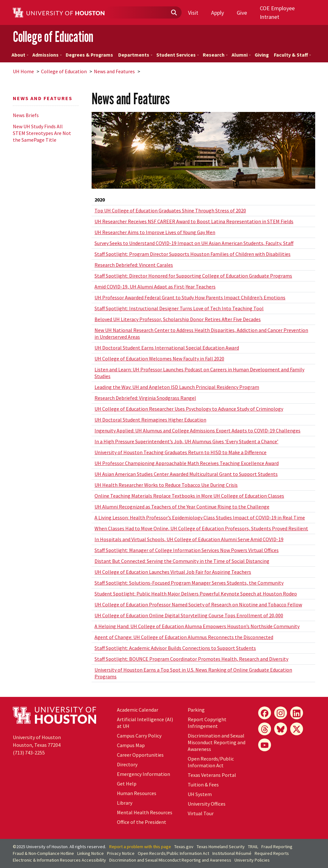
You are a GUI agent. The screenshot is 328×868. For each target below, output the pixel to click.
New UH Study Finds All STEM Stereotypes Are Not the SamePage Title (42, 133)
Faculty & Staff (292, 55)
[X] (297, 729)
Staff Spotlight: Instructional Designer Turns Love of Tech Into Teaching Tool (179, 308)
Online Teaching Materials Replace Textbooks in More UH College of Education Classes (189, 496)
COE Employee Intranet (277, 12)
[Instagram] (281, 713)
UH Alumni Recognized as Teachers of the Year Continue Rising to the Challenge (182, 507)
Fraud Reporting (277, 847)
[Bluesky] (281, 729)
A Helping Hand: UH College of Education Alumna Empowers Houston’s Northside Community (197, 626)
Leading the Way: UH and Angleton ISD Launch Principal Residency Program (177, 387)
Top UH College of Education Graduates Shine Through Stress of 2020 (170, 210)
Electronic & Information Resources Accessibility (59, 860)
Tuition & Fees (203, 785)
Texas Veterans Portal (212, 775)
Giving (262, 55)
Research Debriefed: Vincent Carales (134, 265)
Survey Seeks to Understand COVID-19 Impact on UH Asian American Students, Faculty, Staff (194, 243)
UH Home (23, 71)
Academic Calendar (138, 710)
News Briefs (26, 115)
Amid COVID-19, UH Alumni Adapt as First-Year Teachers (155, 287)
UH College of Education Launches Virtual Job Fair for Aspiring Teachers (173, 572)
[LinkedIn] (297, 713)
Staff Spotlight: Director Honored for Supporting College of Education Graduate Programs (193, 276)
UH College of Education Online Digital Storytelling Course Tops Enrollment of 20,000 (189, 615)
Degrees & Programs (89, 55)
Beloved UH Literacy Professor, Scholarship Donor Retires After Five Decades (178, 319)
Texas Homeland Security (221, 847)
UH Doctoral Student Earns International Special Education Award (167, 348)
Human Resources (137, 793)
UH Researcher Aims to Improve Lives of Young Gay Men (155, 232)
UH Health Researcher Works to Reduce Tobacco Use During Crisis (166, 485)
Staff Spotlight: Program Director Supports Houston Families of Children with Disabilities (193, 254)
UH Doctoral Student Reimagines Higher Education (150, 420)
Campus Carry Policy (139, 736)
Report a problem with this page (140, 847)
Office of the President (142, 822)
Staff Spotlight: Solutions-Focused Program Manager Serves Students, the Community (189, 583)
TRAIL (253, 847)
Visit (193, 13)
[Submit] (174, 13)
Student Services (178, 55)
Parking (196, 710)
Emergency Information (143, 774)
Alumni (241, 55)
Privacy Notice (121, 853)
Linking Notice (90, 853)
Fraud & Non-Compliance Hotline (43, 853)
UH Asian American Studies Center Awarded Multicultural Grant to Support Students (186, 474)
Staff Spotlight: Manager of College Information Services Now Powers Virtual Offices (187, 550)
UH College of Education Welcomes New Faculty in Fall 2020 (159, 359)
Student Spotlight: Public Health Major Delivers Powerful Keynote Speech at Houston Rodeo (196, 594)
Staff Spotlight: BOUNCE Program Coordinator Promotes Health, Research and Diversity (191, 659)
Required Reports (272, 853)
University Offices (207, 804)
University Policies (252, 860)
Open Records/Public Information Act (211, 762)
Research (215, 55)
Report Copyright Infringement (207, 723)
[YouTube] (265, 745)
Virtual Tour (201, 813)
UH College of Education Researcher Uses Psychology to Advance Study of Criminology (189, 409)
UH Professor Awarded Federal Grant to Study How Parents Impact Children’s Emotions (190, 297)
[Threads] (265, 729)
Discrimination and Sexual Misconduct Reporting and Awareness (217, 742)
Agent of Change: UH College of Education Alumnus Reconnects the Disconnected (184, 637)
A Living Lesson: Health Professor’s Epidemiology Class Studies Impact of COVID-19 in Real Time (200, 517)
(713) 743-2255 (29, 753)
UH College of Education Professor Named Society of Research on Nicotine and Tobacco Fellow (198, 604)
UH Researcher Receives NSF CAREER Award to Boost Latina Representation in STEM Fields (194, 221)
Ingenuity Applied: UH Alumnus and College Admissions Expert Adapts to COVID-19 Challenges (197, 430)
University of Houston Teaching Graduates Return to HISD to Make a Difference (180, 452)
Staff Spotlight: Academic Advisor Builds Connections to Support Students (175, 648)
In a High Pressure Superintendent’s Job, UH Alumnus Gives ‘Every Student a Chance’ (186, 441)
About (20, 55)
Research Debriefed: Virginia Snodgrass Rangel (145, 398)
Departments (135, 55)
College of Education (53, 37)
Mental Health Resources (145, 812)
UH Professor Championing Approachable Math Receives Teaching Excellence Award (187, 463)
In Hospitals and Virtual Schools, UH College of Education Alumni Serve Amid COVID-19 (189, 539)
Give (242, 13)
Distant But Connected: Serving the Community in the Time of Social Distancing (182, 561)
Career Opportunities (140, 755)
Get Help (127, 784)
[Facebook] (265, 713)
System (200, 794)
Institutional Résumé (232, 853)
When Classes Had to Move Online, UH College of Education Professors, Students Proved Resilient (201, 528)
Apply (217, 13)
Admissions (47, 55)
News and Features (114, 71)
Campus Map (131, 745)
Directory (127, 764)
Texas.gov (184, 847)
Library (125, 803)
